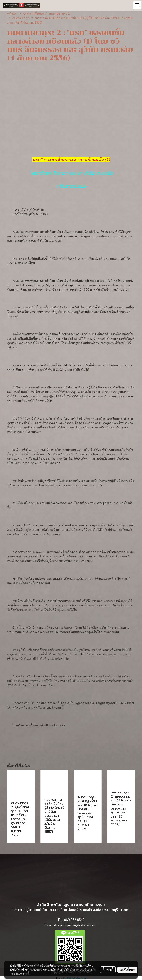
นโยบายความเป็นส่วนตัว (83, 970)
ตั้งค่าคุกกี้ (108, 970)
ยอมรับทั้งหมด (127, 970)
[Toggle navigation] (137, 5)
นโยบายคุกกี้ (23, 974)
